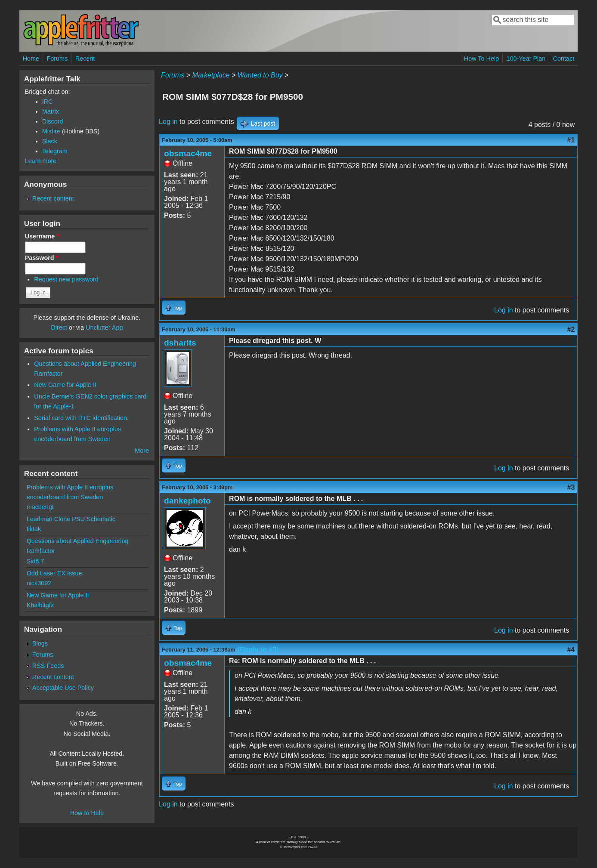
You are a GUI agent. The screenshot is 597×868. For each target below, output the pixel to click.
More (142, 451)
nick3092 (39, 583)
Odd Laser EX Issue (54, 573)
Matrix (51, 111)
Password (42, 258)
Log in (168, 122)
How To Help (481, 59)
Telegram (55, 151)
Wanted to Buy (260, 75)
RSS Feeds (48, 666)
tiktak (34, 529)
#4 (571, 650)
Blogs (40, 643)
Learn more (41, 161)
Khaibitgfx (40, 605)
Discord (53, 121)
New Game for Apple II (65, 385)
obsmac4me (188, 153)
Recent (85, 59)
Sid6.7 (36, 561)
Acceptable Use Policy (63, 688)
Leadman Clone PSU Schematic (71, 519)
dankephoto (187, 501)
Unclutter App (104, 327)
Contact (564, 59)
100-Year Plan (526, 59)
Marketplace (211, 75)
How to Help (87, 813)
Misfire (51, 131)
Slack (50, 141)
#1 (571, 140)
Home (31, 59)
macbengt (40, 507)
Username (42, 236)
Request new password (66, 279)
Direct (59, 327)
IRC (48, 102)
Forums (57, 59)
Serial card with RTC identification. (81, 418)
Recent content (53, 198)
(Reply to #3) (258, 650)
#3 (571, 487)
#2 (571, 329)
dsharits (180, 343)
